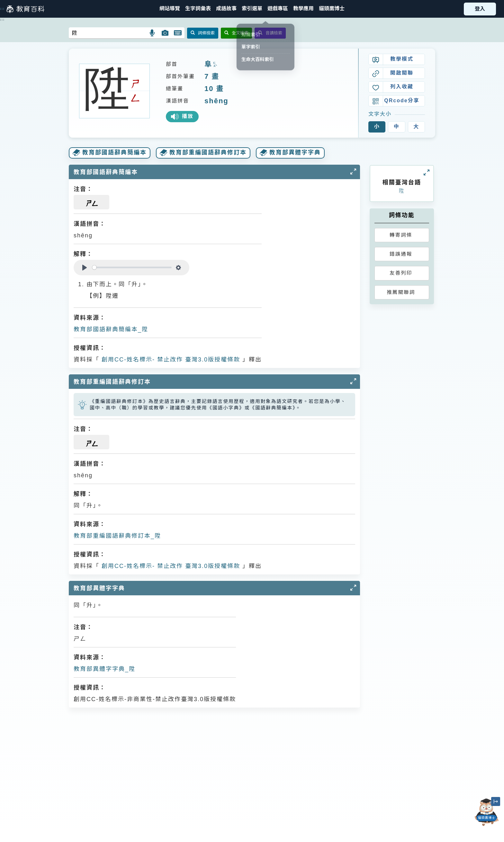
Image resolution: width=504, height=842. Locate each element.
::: (2, 9)
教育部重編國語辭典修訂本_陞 (117, 536)
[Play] (85, 268)
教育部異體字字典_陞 (104, 669)
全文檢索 (236, 33)
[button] (252, 9)
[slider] (132, 267)
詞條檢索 (203, 33)
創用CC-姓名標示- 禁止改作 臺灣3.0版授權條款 (170, 360)
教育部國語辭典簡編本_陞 (111, 329)
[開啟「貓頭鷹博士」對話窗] (487, 812)
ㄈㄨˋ (214, 65)
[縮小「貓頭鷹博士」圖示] (496, 801)
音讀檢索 (270, 33)
